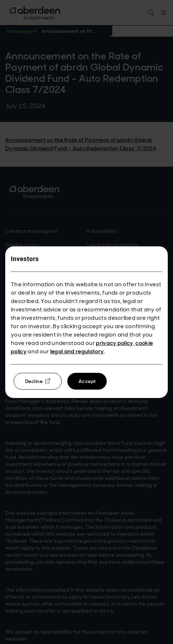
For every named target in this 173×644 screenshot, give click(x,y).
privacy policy (114, 343)
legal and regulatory (77, 351)
